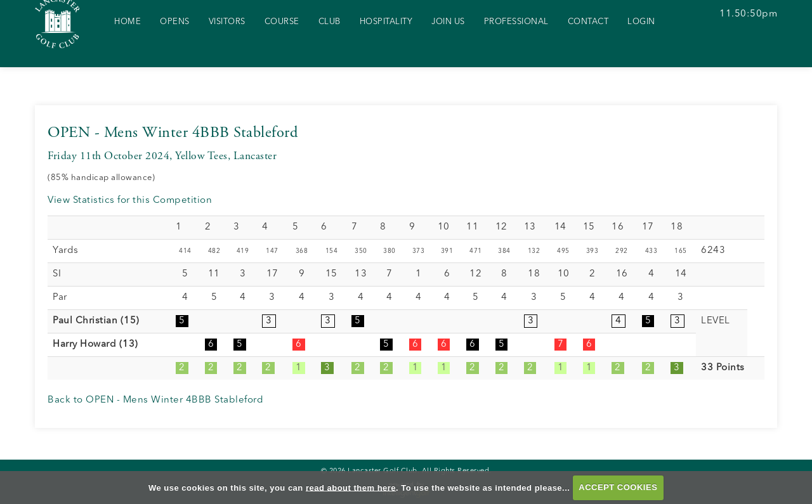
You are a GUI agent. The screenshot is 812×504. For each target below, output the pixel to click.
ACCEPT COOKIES (618, 487)
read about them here (351, 487)
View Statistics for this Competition (130, 201)
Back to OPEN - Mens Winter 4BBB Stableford (155, 400)
